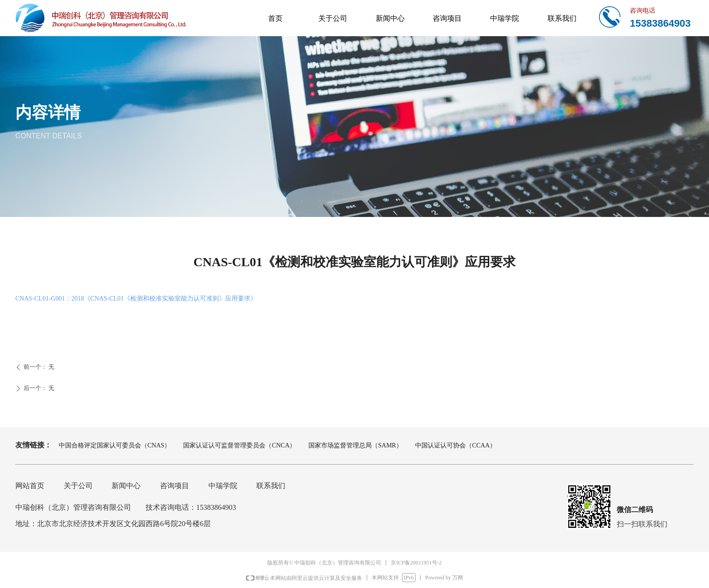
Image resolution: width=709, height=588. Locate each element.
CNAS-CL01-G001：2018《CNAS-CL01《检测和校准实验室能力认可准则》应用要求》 (136, 299)
